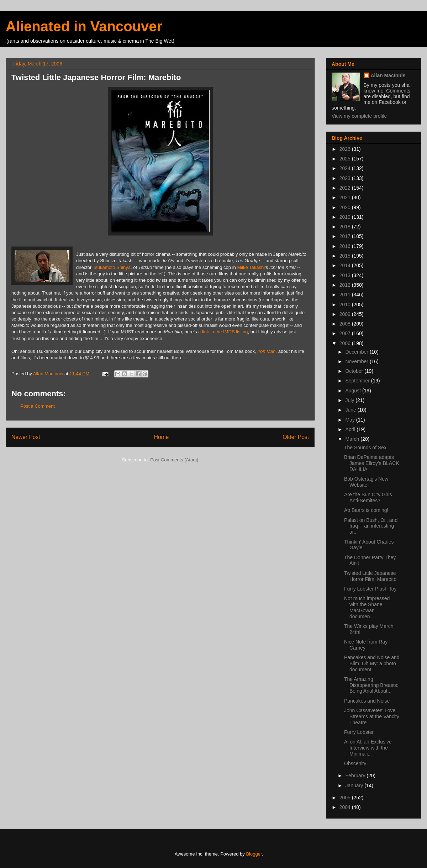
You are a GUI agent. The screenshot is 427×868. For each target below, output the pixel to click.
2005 (346, 798)
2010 (346, 305)
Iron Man (266, 351)
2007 (346, 333)
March (353, 439)
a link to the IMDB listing (223, 332)
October (355, 371)
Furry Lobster (359, 732)
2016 (346, 246)
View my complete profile (359, 116)
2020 (346, 207)
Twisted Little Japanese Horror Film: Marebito (370, 576)
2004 (346, 807)
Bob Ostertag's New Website (366, 482)
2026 (346, 149)
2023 (346, 178)
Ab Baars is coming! (366, 510)
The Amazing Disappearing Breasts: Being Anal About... (371, 685)
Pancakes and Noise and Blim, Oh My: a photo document (372, 663)
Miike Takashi (251, 267)
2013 (346, 275)
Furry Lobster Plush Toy (370, 589)
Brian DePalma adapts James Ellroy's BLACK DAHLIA (372, 463)
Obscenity (355, 763)
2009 (346, 314)
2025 (346, 159)
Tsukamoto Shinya (112, 267)
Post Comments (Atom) (174, 460)
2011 (346, 295)
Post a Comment (38, 406)
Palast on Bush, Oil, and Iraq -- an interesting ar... (371, 526)
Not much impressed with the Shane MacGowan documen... (367, 607)
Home (162, 437)
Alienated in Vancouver (84, 26)
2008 (346, 324)
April (351, 429)
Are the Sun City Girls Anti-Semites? (368, 497)
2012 (346, 285)
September (358, 381)
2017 (346, 236)
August (354, 391)
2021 (346, 197)
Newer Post (26, 437)
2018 (346, 227)
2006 (346, 343)
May (350, 420)
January (355, 785)
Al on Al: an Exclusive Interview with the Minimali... (368, 748)
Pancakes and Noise (367, 701)
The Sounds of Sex (365, 448)
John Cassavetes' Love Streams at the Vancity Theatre (372, 716)
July (350, 400)
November (357, 361)
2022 (346, 188)
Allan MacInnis (388, 75)
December (357, 352)
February (356, 776)
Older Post (296, 437)
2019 (346, 217)
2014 (346, 265)
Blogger (254, 854)
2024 (346, 168)
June (351, 410)
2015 (346, 256)
